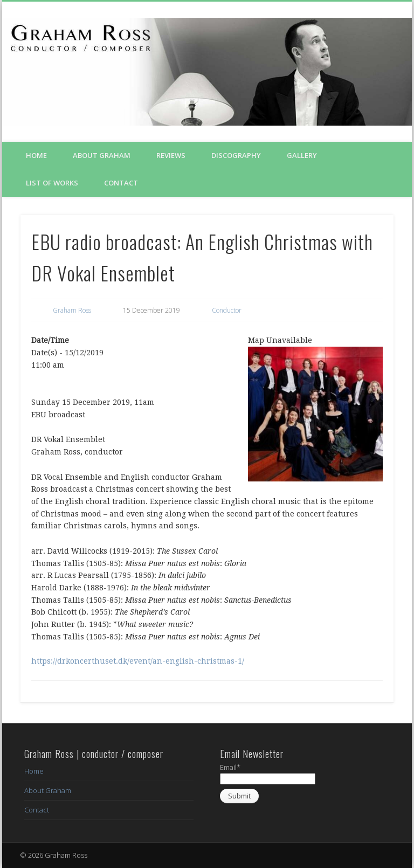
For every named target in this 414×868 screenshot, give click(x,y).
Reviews (171, 155)
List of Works (52, 183)
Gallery (302, 155)
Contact (121, 183)
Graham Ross (72, 310)
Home (36, 155)
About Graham (102, 155)
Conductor (227, 310)
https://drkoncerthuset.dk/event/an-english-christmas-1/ (138, 661)
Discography (236, 155)
